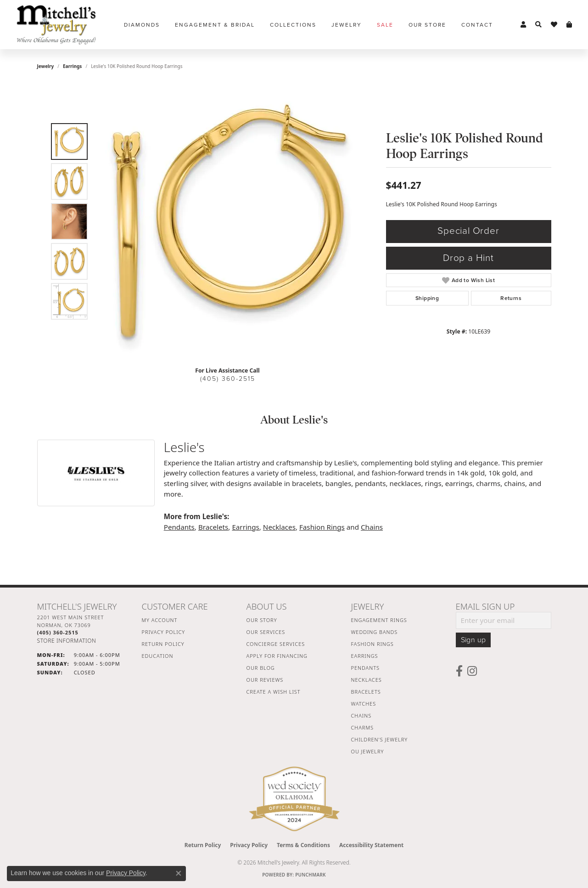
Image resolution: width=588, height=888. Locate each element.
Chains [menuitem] (361, 715)
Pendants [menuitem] (365, 668)
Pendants (179, 527)
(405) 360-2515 (228, 379)
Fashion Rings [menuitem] (372, 644)
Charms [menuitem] (362, 727)
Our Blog (261, 668)
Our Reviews (265, 680)
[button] (523, 25)
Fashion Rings (322, 527)
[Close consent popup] (179, 873)
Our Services (266, 632)
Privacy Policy (164, 632)
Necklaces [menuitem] (367, 680)
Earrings (72, 66)
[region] (230, 221)
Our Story (262, 620)
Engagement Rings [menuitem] (379, 620)
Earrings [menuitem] (365, 656)
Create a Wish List (274, 692)
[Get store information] (67, 641)
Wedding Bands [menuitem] (375, 632)
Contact (477, 25)
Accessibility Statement (371, 845)
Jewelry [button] (347, 25)
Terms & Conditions (303, 845)
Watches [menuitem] (364, 704)
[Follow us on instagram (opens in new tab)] (472, 671)
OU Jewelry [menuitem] (368, 751)
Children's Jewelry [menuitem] (380, 739)
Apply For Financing (277, 656)
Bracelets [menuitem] (366, 692)
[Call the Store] (58, 632)
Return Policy (163, 644)
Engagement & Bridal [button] (215, 25)
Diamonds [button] (142, 25)
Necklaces (279, 527)
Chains (372, 527)
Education (158, 656)
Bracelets (213, 527)
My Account (160, 620)
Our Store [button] (427, 25)
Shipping (427, 298)
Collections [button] (293, 25)
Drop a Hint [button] (468, 258)
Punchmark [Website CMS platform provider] (311, 875)
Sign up (473, 640)
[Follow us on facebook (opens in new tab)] (459, 671)
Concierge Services (276, 644)
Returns (511, 298)
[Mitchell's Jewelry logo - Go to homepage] (56, 25)
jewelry (46, 66)
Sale (385, 25)
